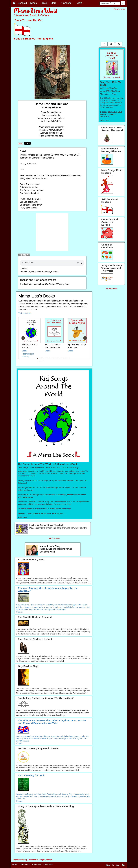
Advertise (36, 865)
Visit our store (25, 313)
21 (43, 361)
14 (63, 359)
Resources (48, 865)
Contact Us (25, 865)
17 (69, 359)
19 (39, 361)
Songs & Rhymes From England (34, 39)
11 (57, 359)
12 (59, 359)
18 (37, 361)
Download (24, 269)
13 (61, 359)
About (15, 865)
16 (67, 359)
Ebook (24, 351)
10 (55, 359)
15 (65, 359)
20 (41, 361)
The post (19, 612)
